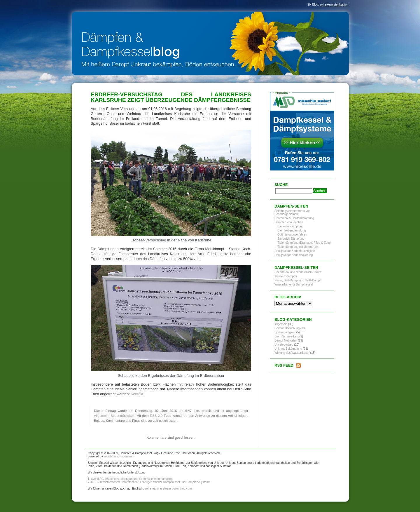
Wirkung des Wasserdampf (292, 353)
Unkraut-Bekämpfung (288, 349)
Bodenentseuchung (287, 328)
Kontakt (137, 394)
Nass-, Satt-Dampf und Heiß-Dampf (297, 280)
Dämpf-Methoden (286, 341)
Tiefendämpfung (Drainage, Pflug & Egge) (304, 243)
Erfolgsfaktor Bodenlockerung (294, 255)
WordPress (111, 456)
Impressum (127, 456)
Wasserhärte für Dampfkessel (294, 284)
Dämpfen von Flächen (289, 222)
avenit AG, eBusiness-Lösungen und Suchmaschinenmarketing (132, 479)
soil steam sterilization (334, 5)
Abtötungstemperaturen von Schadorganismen (292, 213)
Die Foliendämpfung (290, 226)
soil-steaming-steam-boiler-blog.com (168, 489)
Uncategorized (284, 345)
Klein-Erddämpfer (286, 276)
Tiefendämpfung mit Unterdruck (298, 247)
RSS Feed (284, 365)
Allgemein (101, 416)
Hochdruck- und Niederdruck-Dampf (298, 272)
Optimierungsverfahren (292, 235)
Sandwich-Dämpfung (291, 239)
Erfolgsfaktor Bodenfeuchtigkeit (295, 251)
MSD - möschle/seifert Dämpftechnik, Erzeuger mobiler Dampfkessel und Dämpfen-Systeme (151, 482)
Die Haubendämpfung (292, 230)
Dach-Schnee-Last (287, 336)
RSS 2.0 (156, 416)
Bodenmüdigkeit (122, 416)
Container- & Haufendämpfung (294, 218)
